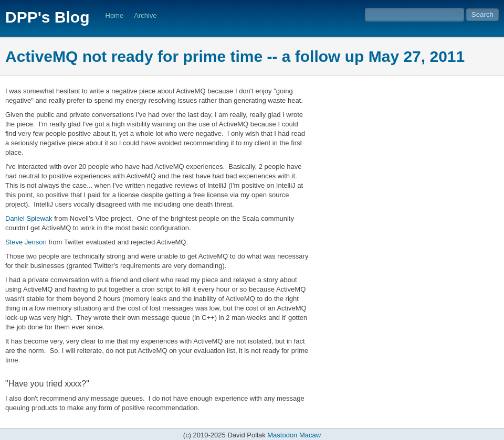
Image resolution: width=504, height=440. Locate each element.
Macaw (310, 435)
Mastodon (282, 435)
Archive (145, 15)
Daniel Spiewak (29, 218)
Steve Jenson (26, 242)
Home (115, 15)
